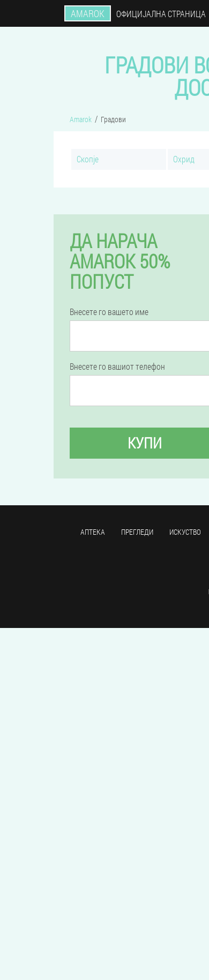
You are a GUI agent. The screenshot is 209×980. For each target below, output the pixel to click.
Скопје (88, 159)
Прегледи (137, 532)
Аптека (93, 532)
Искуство (185, 532)
